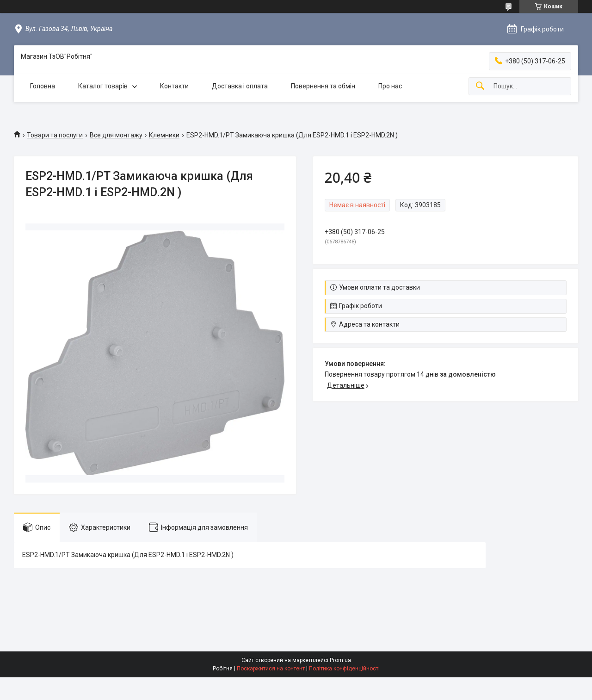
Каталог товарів (103, 86)
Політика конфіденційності (344, 669)
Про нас (390, 86)
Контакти (174, 86)
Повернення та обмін (323, 86)
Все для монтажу (116, 135)
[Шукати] (480, 86)
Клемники (164, 135)
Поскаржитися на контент (271, 669)
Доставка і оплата (240, 86)
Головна (43, 86)
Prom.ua (340, 660)
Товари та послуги (55, 135)
